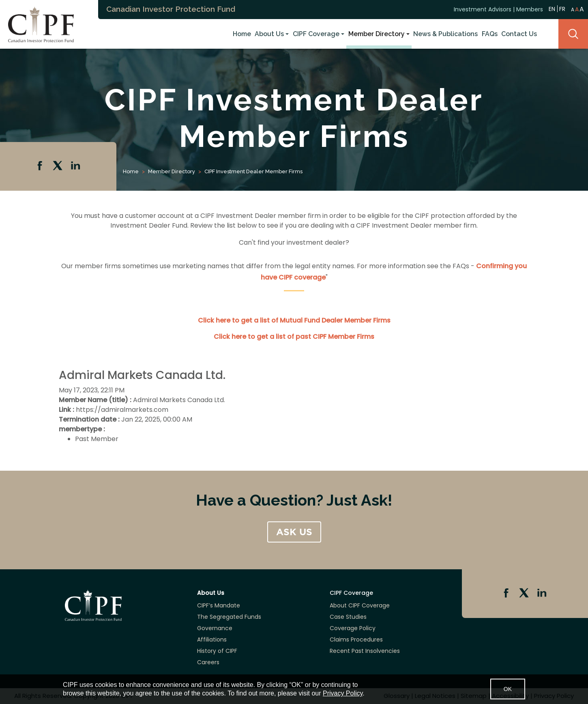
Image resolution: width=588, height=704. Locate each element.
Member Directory (377, 34)
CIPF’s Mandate (219, 605)
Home (242, 34)
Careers (208, 662)
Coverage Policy (353, 628)
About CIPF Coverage (360, 605)
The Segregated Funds (229, 617)
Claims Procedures (356, 639)
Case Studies (348, 617)
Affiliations (212, 639)
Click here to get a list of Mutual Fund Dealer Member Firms (294, 320)
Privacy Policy (343, 693)
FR (562, 9)
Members (530, 9)
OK (508, 689)
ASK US (294, 532)
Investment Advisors (483, 9)
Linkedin (76, 166)
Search (573, 34)
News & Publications (445, 34)
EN (552, 9)
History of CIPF (217, 651)
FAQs (490, 34)
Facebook (41, 166)
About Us (269, 34)
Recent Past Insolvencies (365, 651)
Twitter (58, 166)
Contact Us (519, 34)
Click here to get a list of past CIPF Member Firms (294, 337)
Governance (215, 628)
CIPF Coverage (316, 34)
